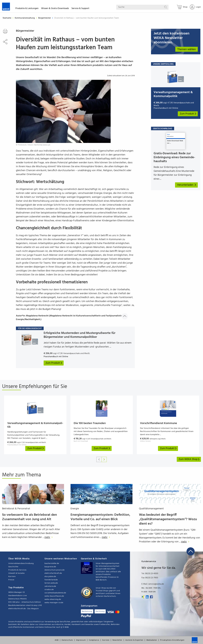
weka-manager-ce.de (54, 603)
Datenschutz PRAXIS (18, 599)
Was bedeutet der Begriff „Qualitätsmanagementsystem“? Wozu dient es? (168, 519)
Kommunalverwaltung (25, 18)
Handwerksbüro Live (18, 596)
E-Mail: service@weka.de (153, 584)
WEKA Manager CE (17, 592)
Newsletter (117, 640)
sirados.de (49, 590)
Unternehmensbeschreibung (21, 563)
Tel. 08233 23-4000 (150, 574)
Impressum (81, 640)
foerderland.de (51, 580)
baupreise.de (50, 567)
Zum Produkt (188, 114)
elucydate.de (50, 577)
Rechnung (100, 611)
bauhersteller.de (52, 563)
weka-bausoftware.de (54, 596)
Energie (75, 509)
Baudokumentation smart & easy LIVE (25, 605)
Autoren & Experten (134, 640)
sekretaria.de (50, 586)
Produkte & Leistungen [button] (27, 9)
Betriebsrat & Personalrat (16, 509)
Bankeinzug (87, 611)
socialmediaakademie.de (55, 593)
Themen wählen (187, 49)
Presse (11, 580)
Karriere (12, 577)
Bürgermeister (45, 18)
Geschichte (13, 567)
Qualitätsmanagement (151, 509)
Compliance (94, 640)
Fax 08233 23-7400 (150, 578)
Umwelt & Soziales (17, 573)
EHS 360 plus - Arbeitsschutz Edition (25, 602)
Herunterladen (187, 185)
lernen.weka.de (51, 583)
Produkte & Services (17, 570)
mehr (49, 537)
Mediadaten (152, 640)
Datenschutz (67, 640)
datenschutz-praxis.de (55, 570)
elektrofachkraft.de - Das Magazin (24, 609)
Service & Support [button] (80, 9)
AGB (57, 640)
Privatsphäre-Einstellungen (172, 640)
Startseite (7, 18)
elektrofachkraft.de (53, 573)
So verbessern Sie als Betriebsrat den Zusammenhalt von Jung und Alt (30, 517)
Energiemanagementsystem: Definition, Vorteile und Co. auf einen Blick (100, 517)
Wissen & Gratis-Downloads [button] (55, 9)
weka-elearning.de (53, 599)
